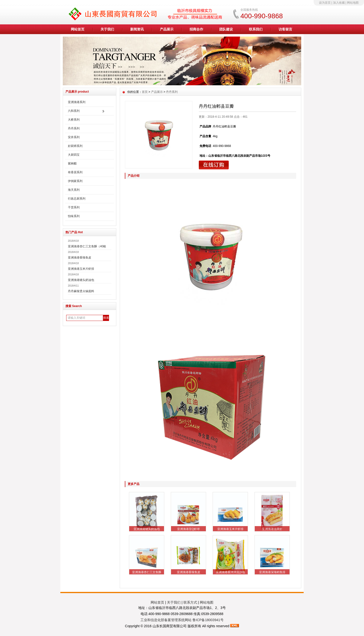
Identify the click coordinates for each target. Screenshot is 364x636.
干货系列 (74, 207)
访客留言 (285, 29)
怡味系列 (74, 216)
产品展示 (167, 29)
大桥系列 (74, 120)
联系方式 (190, 602)
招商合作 (196, 29)
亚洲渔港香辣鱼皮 (80, 258)
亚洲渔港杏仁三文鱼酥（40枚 (87, 246)
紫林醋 (72, 164)
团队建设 (226, 29)
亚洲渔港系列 (77, 102)
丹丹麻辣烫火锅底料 (81, 291)
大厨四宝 (74, 155)
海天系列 (74, 190)
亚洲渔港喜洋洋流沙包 (230, 572)
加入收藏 (339, 3)
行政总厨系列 (77, 199)
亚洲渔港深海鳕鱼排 (272, 572)
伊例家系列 (75, 181)
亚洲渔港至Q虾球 (188, 529)
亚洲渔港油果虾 (272, 529)
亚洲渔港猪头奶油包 (81, 280)
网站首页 (78, 29)
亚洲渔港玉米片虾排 (81, 269)
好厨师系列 (75, 146)
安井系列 (74, 137)
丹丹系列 (74, 128)
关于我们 (107, 29)
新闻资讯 (137, 29)
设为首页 (325, 3)
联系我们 (256, 29)
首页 (145, 92)
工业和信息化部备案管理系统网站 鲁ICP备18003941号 (182, 620)
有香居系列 (75, 172)
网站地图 (353, 3)
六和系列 (74, 111)
